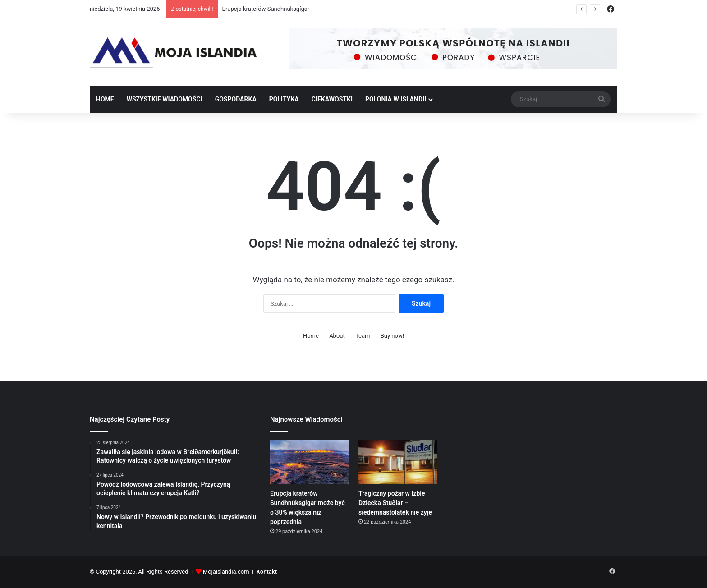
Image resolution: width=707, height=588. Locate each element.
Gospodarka (236, 99)
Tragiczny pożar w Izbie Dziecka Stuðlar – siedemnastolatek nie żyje (395, 503)
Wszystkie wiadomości (165, 99)
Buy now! (392, 336)
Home (105, 99)
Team (363, 336)
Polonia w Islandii (396, 99)
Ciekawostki (332, 99)
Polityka (284, 99)
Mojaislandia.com (226, 572)
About (337, 336)
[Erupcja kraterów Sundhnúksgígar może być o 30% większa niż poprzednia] (309, 462)
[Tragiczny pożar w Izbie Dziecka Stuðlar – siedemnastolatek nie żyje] (398, 462)
